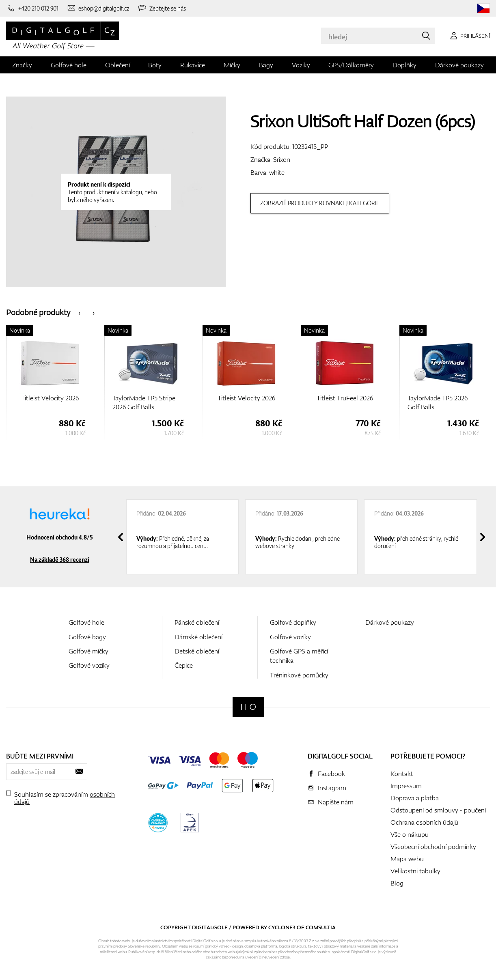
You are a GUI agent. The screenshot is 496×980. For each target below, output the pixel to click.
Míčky (232, 65)
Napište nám (336, 802)
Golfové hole (69, 65)
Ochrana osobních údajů (424, 822)
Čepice (184, 665)
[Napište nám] (98, 8)
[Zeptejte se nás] (162, 8)
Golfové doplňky (293, 622)
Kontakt (402, 774)
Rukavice (193, 65)
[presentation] (79, 312)
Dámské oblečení (198, 637)
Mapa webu (407, 859)
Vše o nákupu (410, 834)
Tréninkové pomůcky (299, 675)
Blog (397, 883)
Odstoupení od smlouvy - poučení (438, 810)
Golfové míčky (88, 651)
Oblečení (118, 65)
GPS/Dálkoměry (351, 65)
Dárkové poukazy (459, 65)
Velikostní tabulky (415, 871)
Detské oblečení (197, 651)
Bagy (266, 65)
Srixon (282, 159)
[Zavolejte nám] (32, 8)
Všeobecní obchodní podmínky (433, 847)
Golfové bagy (87, 637)
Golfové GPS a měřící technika (299, 656)
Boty (155, 65)
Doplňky (404, 65)
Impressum (406, 786)
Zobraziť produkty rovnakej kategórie (320, 203)
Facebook (331, 774)
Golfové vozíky (89, 665)
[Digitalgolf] (248, 707)
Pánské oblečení (197, 622)
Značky (22, 65)
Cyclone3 (282, 927)
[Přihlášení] (469, 36)
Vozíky (301, 65)
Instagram (332, 788)
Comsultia (321, 927)
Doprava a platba (415, 798)
